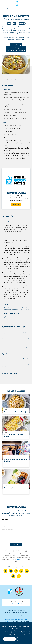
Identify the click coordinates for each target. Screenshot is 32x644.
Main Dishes (22, 23)
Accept (9, 639)
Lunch (15, 23)
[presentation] (16, 537)
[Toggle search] (30, 3)
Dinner (9, 23)
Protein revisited (9, 488)
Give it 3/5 (9, 19)
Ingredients (9, 79)
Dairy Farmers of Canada (16, 3)
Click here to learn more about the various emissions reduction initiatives (16, 619)
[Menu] (2, 3)
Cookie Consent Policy (24, 633)
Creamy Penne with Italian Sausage (15, 412)
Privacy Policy (8, 635)
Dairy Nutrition (11, 604)
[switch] (16, 49)
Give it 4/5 (11, 19)
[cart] (27, 3)
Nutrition (24, 79)
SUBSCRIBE (16, 204)
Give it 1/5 (5, 19)
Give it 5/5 (13, 19)
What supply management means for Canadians (15, 460)
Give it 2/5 (7, 19)
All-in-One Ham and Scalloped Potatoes (13, 436)
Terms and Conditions (21, 635)
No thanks (23, 639)
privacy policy (20, 559)
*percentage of (9, 373)
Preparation (17, 79)
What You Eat (22, 604)
